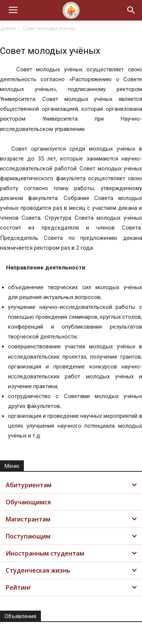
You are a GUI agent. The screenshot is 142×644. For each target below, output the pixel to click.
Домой (8, 28)
